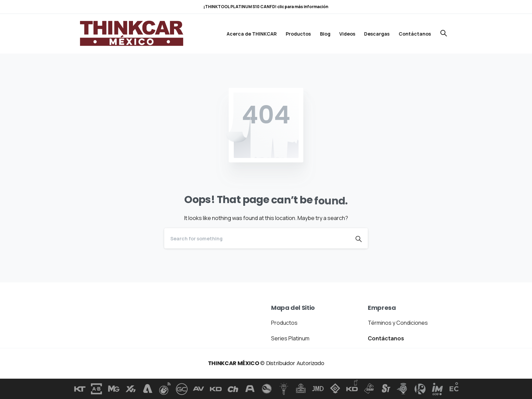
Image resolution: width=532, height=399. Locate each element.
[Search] (257, 238)
